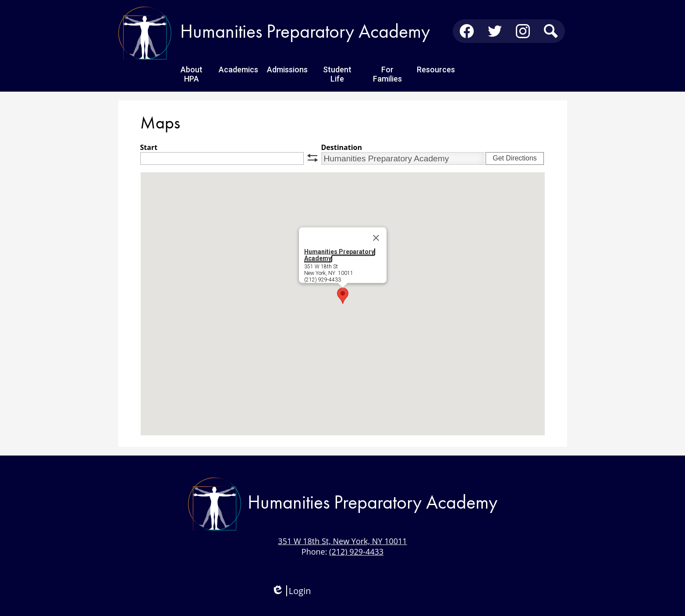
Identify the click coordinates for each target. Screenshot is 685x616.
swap (312, 158)
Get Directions (515, 158)
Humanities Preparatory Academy (339, 255)
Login (291, 591)
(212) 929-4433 (356, 552)
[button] (343, 296)
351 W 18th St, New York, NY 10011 (342, 541)
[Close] (376, 238)
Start (149, 147)
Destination (342, 147)
